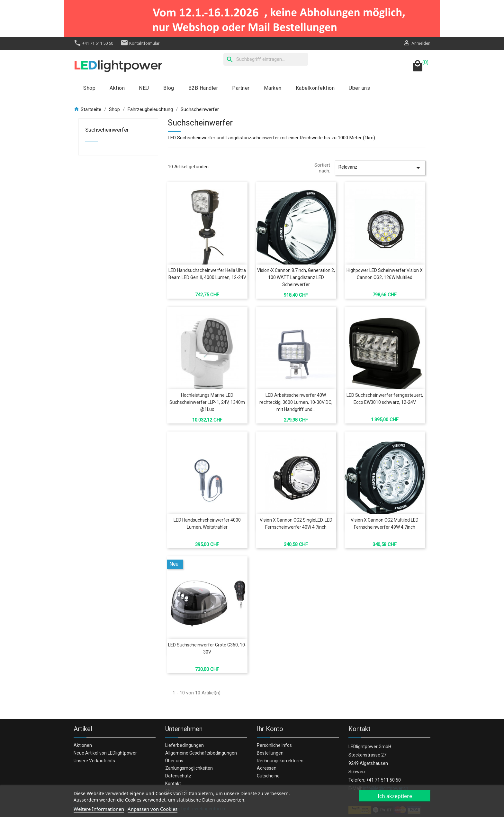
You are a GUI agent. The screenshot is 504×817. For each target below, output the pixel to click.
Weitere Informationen (99, 809)
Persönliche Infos (274, 745)
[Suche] (266, 59)
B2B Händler (203, 88)
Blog (169, 88)
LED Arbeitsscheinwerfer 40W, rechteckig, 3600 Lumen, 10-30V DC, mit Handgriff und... (296, 402)
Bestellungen (270, 753)
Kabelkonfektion (315, 88)
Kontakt (173, 784)
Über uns (359, 88)
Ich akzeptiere (395, 796)
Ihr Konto (270, 729)
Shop (89, 88)
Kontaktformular (140, 43)
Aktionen (83, 745)
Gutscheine (268, 776)
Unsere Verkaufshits (94, 761)
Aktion (117, 88)
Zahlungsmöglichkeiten (189, 768)
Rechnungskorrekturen (280, 761)
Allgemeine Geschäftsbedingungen (201, 753)
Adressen (267, 768)
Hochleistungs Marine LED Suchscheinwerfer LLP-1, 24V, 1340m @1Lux (207, 402)
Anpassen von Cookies (153, 809)
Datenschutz (178, 776)
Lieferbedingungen (184, 745)
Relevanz (380, 168)
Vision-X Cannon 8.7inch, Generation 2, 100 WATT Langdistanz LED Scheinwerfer (296, 277)
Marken (273, 88)
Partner (241, 88)
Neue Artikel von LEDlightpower (105, 753)
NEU (144, 88)
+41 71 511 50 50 (93, 43)
